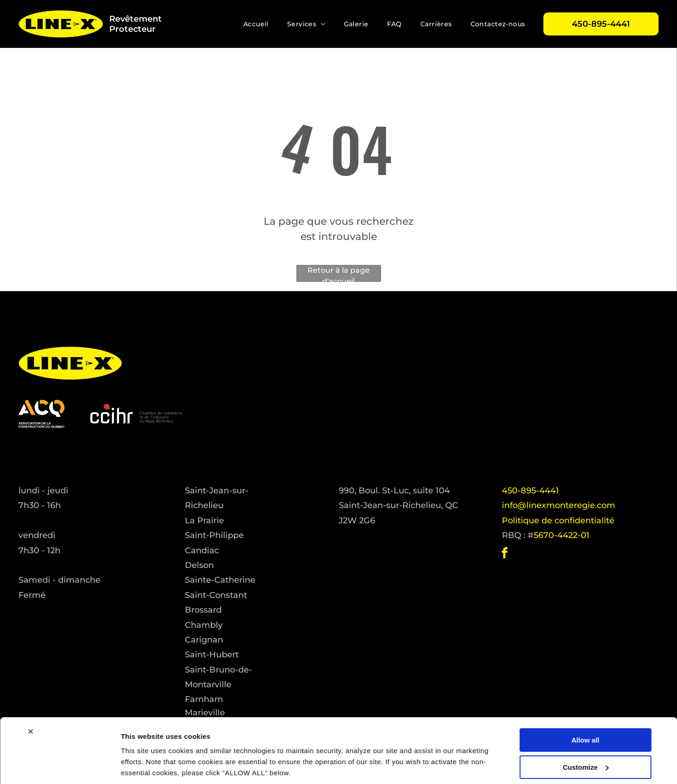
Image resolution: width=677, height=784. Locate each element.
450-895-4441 (530, 491)
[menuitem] (256, 24)
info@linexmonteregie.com (559, 505)
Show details (142, 766)
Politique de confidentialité (558, 521)
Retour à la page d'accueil (338, 274)
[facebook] (505, 554)
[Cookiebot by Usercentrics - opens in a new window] (60, 766)
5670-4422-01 (562, 535)
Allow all (586, 707)
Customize (586, 734)
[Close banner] (30, 699)
